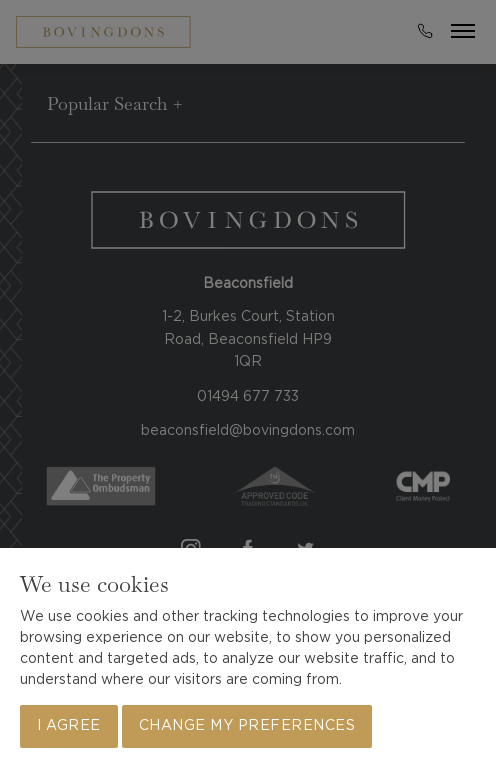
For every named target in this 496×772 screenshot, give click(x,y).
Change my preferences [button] (247, 726)
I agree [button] (69, 726)
